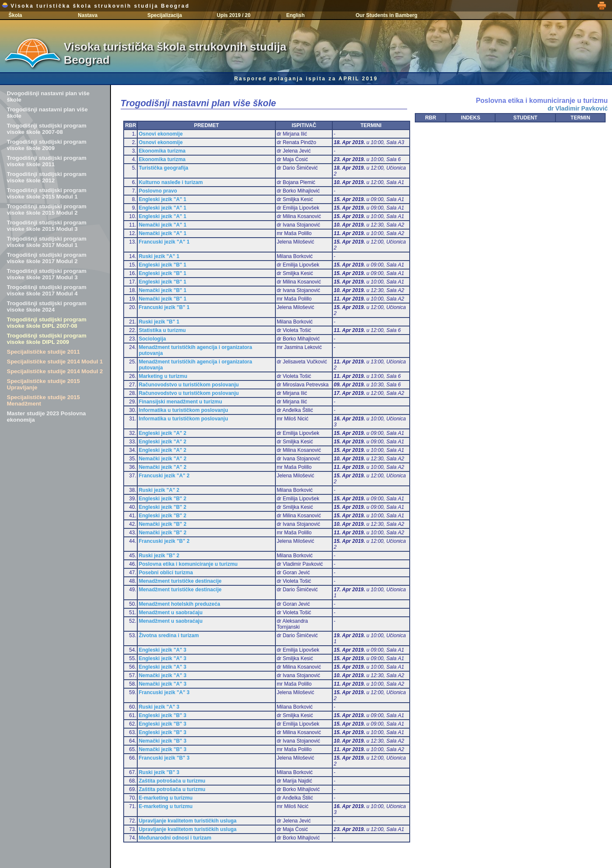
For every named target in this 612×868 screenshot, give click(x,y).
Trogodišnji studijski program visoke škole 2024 (47, 306)
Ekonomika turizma (162, 151)
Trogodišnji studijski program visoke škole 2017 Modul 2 (47, 258)
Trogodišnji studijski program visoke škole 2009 (47, 145)
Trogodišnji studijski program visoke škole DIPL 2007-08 (47, 323)
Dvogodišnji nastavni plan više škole (48, 96)
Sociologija (152, 339)
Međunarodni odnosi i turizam (175, 838)
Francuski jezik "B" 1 (164, 307)
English (295, 15)
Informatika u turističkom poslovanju (183, 410)
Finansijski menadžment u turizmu (180, 402)
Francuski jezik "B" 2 (164, 541)
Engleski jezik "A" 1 (162, 199)
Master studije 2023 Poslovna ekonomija (46, 417)
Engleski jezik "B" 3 (162, 715)
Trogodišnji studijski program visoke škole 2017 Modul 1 (47, 242)
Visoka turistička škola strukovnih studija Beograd (96, 6)
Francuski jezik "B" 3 (164, 758)
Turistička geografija (163, 168)
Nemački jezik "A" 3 (162, 675)
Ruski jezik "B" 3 (159, 772)
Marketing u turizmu (163, 376)
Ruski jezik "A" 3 (159, 707)
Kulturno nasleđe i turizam (171, 182)
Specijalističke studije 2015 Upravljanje (43, 384)
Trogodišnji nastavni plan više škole (47, 113)
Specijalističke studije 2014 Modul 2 (55, 371)
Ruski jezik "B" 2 (159, 556)
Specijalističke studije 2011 (43, 352)
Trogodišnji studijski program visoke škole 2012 (47, 177)
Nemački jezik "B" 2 (162, 524)
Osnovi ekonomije (160, 134)
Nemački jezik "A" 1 (162, 225)
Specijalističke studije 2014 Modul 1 (55, 362)
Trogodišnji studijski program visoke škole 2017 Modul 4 (47, 290)
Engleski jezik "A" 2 (162, 433)
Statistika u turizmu (162, 330)
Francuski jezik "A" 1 (164, 242)
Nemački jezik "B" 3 (162, 741)
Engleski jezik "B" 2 (162, 499)
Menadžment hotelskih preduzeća (179, 604)
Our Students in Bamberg (387, 15)
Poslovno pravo (158, 191)
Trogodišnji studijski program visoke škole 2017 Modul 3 (47, 274)
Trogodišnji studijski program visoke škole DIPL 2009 (47, 339)
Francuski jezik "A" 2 (164, 476)
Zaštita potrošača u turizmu (172, 781)
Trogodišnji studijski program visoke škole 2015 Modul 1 (47, 193)
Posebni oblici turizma (166, 573)
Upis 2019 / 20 (234, 15)
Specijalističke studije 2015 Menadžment (43, 400)
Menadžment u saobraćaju (170, 613)
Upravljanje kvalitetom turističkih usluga (187, 821)
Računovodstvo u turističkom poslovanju (188, 385)
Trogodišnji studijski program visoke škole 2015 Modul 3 (47, 226)
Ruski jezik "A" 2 (159, 490)
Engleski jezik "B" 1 (162, 265)
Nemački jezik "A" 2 (162, 459)
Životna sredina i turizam (169, 635)
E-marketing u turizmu (166, 798)
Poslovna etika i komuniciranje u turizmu (188, 564)
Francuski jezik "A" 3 (164, 692)
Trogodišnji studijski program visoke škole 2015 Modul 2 (47, 210)
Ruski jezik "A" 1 (159, 256)
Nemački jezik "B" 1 (162, 290)
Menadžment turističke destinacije (180, 581)
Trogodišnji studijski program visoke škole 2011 (47, 161)
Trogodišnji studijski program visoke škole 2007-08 (47, 129)
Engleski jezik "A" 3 (162, 650)
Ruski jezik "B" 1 (159, 322)
